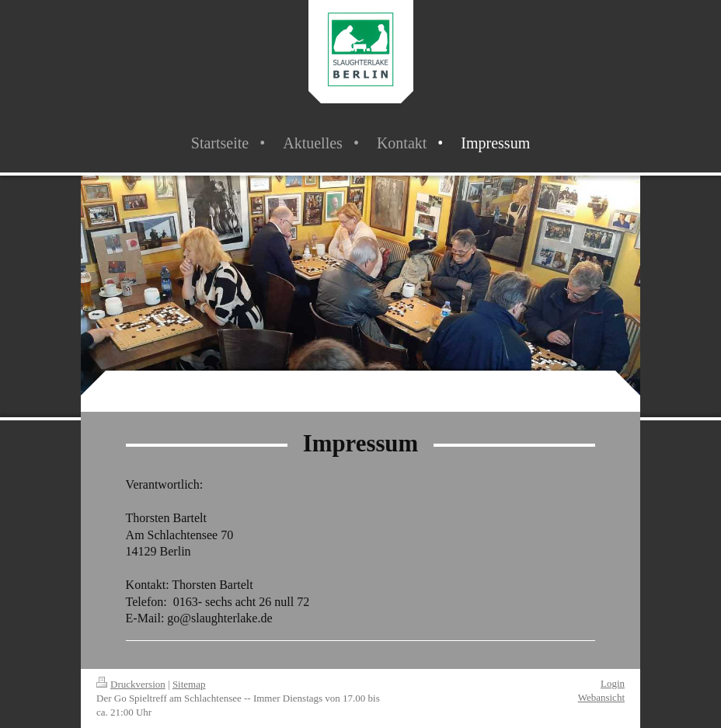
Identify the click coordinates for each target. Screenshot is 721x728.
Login (613, 683)
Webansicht (601, 697)
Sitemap (189, 684)
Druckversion (131, 684)
